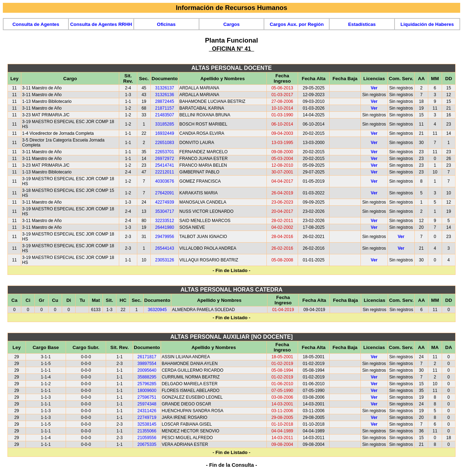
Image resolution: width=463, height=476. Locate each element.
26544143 (164, 248)
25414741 (164, 165)
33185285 (164, 124)
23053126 (164, 260)
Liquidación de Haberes (427, 24)
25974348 (147, 404)
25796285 (147, 384)
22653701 (164, 152)
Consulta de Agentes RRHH (101, 24)
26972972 (164, 159)
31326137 (164, 88)
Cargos (231, 24)
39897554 (147, 364)
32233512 (164, 221)
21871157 (164, 108)
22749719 (147, 417)
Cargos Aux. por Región (297, 24)
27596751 (147, 397)
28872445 (164, 101)
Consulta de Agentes (36, 24)
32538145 (147, 424)
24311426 (147, 411)
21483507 (164, 115)
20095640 (147, 370)
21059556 (147, 438)
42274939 (164, 202)
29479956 (164, 237)
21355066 (147, 431)
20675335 (147, 444)
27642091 (164, 193)
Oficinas (166, 24)
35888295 (147, 377)
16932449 (164, 133)
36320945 (157, 310)
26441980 (164, 227)
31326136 (164, 95)
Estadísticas (362, 24)
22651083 (164, 143)
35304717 (164, 211)
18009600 (147, 391)
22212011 (164, 172)
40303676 (164, 181)
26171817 (147, 357)
